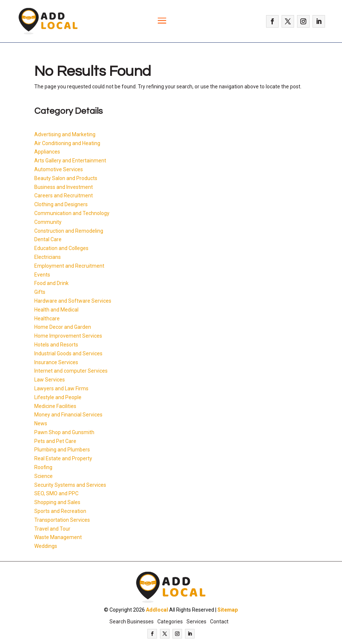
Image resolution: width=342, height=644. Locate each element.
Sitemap (228, 610)
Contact (219, 622)
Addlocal (157, 610)
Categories (170, 622)
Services (196, 622)
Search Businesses (132, 622)
